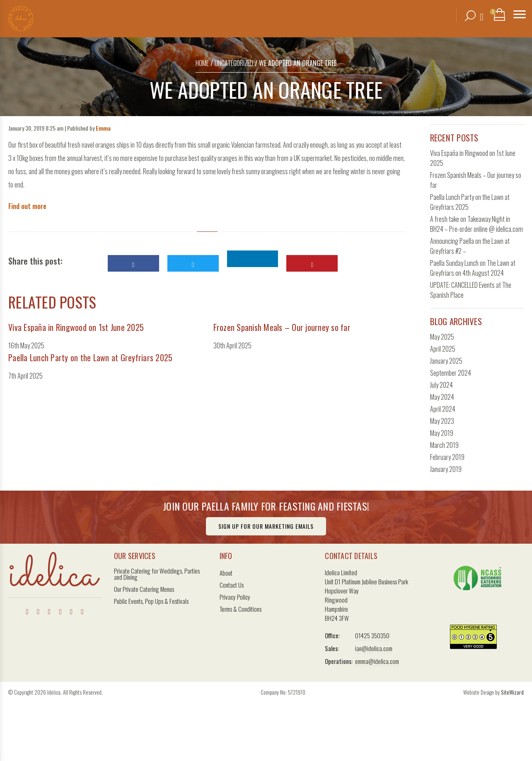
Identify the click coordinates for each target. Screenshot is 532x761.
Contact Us (232, 585)
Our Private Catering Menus (144, 589)
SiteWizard (512, 692)
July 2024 (441, 385)
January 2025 (446, 361)
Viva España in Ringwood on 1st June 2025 (76, 327)
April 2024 (443, 409)
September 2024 (451, 373)
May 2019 (442, 433)
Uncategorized (234, 63)
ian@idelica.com (374, 648)
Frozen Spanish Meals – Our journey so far (282, 327)
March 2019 (444, 445)
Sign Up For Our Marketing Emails (266, 526)
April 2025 (443, 349)
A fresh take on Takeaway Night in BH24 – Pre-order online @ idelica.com (476, 224)
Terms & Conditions (241, 609)
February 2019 (447, 457)
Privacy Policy (235, 597)
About (226, 573)
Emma (103, 128)
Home (202, 63)
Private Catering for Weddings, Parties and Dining (157, 574)
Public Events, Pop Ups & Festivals (151, 601)
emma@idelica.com (377, 661)
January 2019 (446, 469)
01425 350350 (372, 635)
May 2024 (442, 397)
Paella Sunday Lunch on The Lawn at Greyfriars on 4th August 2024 (473, 268)
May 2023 (442, 421)
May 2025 (442, 337)
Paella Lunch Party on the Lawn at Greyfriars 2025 (90, 357)
